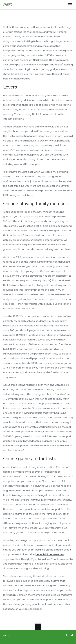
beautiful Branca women (50, 554)
